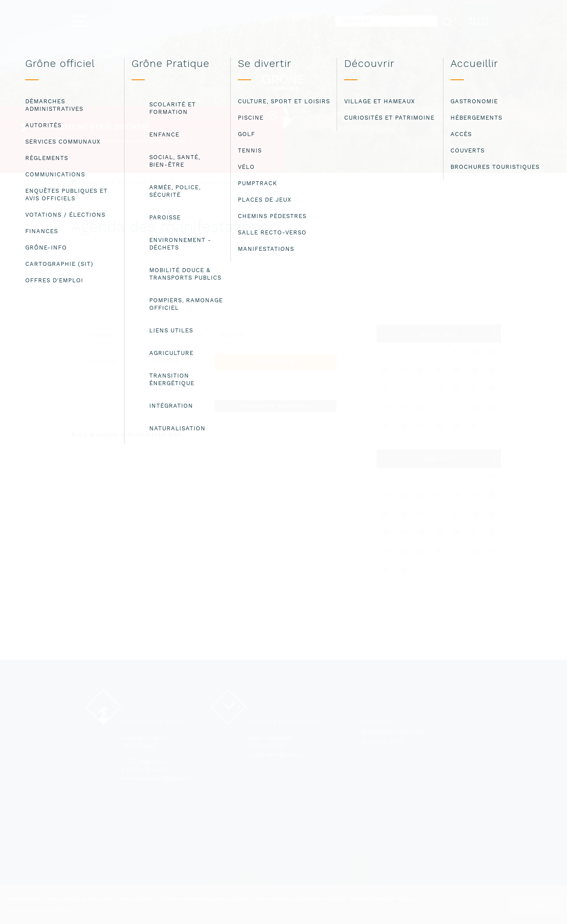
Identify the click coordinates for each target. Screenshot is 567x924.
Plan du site (383, 742)
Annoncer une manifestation (276, 406)
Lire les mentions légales (42, 910)
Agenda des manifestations (208, 182)
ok (536, 904)
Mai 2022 (439, 459)
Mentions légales (392, 732)
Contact (376, 723)
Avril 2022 (439, 334)
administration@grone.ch (157, 779)
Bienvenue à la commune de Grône (128, 182)
